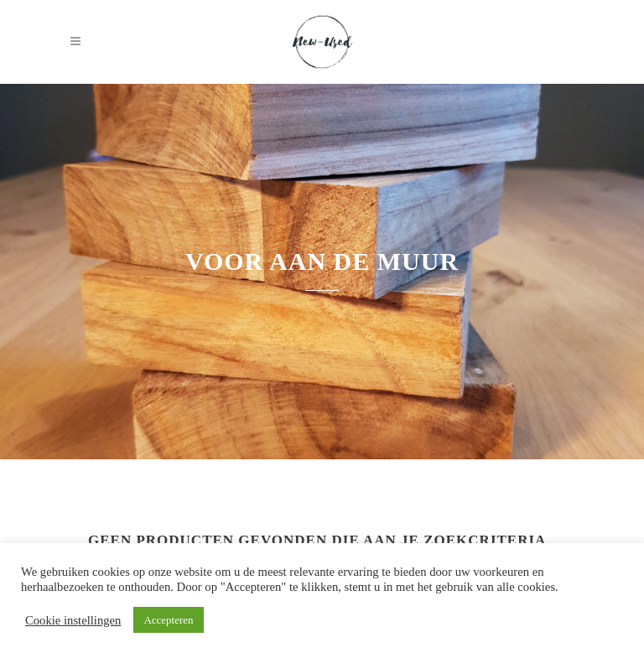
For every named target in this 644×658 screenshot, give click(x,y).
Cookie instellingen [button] (73, 620)
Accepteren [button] (168, 620)
